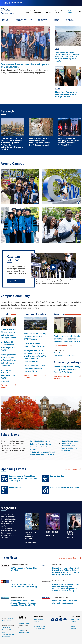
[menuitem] (7, 20)
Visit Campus (74, 624)
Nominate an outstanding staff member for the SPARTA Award (35, 336)
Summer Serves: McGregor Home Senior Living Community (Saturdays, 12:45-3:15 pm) (23, 478)
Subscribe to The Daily (39, 626)
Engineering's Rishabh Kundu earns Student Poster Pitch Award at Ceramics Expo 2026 (67, 339)
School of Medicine (68, 446)
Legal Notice (6, 630)
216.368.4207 (22, 630)
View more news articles (68, 558)
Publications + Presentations (65, 355)
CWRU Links (75, 616)
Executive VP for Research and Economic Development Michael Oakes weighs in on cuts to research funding (66, 588)
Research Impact (28, 11)
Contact (64, 11)
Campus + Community (38, 11)
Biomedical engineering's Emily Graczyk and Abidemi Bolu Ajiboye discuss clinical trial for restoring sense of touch (66, 571)
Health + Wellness (5, 20)
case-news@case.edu (24, 632)
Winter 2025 (50, 536)
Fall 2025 (70, 538)
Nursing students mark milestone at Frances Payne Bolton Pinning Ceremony (8, 360)
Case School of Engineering (40, 441)
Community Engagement (70, 20)
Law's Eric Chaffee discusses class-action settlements (65, 602)
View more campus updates (35, 377)
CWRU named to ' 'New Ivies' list (24, 569)
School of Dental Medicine (70, 441)
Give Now (73, 622)
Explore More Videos (16, 281)
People (57, 89)
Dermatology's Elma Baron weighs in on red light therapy (24, 585)
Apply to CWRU (75, 619)
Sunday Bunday (15, 487)
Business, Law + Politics (43, 20)
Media (57, 49)
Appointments (59, 353)
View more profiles (8, 386)
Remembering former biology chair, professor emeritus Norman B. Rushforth (67, 369)
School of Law (66, 443)
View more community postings (68, 377)
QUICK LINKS (38, 616)
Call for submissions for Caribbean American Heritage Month (34, 368)
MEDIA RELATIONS (22, 617)
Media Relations (49, 11)
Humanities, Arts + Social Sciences (24, 20)
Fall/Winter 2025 (30, 542)
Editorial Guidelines (39, 624)
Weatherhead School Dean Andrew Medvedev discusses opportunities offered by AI (23, 603)
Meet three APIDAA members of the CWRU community (8, 375)
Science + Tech (57, 20)
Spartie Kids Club (57, 476)
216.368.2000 (6, 628)
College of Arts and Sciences (40, 444)
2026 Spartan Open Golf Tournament (65, 487)
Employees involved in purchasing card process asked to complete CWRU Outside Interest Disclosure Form (35, 356)
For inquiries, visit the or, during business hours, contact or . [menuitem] (24, 627)
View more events (73, 469)
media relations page (24, 623)
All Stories (57, 11)
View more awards (63, 346)
